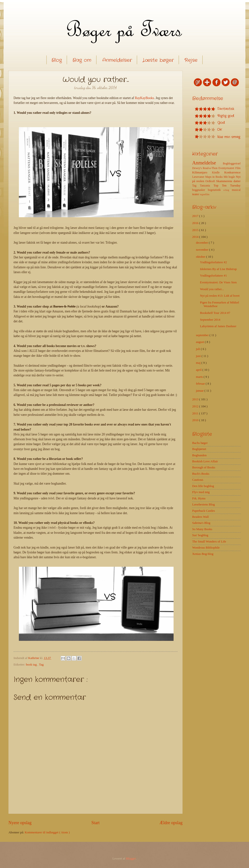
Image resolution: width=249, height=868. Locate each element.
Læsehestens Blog (203, 504)
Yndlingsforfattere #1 (213, 276)
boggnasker (200, 190)
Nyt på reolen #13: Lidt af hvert (220, 296)
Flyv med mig (201, 492)
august (200, 342)
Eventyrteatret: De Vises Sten (218, 282)
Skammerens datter (228, 181)
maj (199, 363)
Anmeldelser (117, 60)
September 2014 (210, 320)
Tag (41, 665)
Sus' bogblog (200, 535)
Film (238, 168)
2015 (196, 230)
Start (95, 823)
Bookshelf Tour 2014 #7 (215, 313)
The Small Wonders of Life (209, 542)
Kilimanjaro (202, 172)
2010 (196, 420)
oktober (201, 257)
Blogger (131, 859)
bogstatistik (216, 190)
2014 (196, 237)
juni (199, 356)
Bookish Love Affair (205, 461)
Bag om (82, 60)
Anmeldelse (208, 163)
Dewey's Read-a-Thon (205, 168)
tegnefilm (205, 194)
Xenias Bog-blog (203, 554)
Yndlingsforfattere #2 (213, 262)
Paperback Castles (204, 511)
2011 (196, 413)
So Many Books (202, 529)
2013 (196, 399)
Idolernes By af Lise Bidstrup (218, 269)
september (203, 335)
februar (201, 384)
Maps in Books (214, 177)
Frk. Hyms (199, 498)
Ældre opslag (171, 823)
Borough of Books (204, 467)
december (202, 243)
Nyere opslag (20, 823)
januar (200, 391)
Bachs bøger (200, 443)
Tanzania (207, 186)
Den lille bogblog (203, 486)
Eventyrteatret (227, 168)
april (199, 370)
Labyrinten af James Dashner (218, 326)
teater (196, 194)
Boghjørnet (199, 449)
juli (198, 349)
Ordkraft (211, 181)
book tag (32, 665)
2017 (196, 216)
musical (236, 190)
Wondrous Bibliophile (206, 548)
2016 (196, 223)
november (202, 250)
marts (200, 377)
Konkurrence (232, 172)
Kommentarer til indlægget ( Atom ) (47, 832)
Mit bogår (230, 177)
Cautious (198, 480)
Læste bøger (158, 60)
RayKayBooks (144, 98)
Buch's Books (201, 474)
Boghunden (199, 455)
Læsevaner (199, 177)
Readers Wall (200, 517)
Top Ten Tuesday (227, 186)
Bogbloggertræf (232, 164)
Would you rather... (212, 289)
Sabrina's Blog (201, 523)
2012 (196, 406)
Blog (57, 60)
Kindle (218, 173)
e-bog (227, 190)
